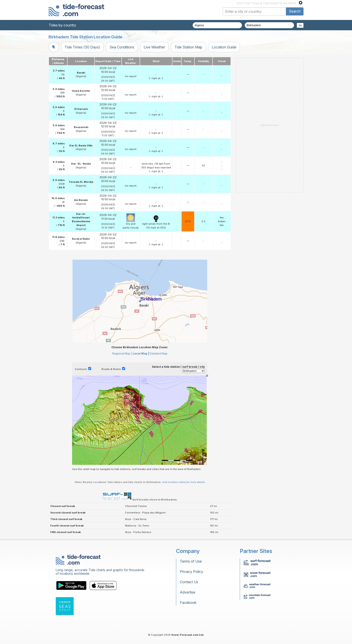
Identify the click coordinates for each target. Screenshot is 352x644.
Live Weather (154, 47)
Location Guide (224, 47)
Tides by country (62, 25)
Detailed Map (159, 354)
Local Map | (141, 354)
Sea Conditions (122, 47)
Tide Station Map (188, 47)
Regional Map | (122, 354)
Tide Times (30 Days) (82, 47)
